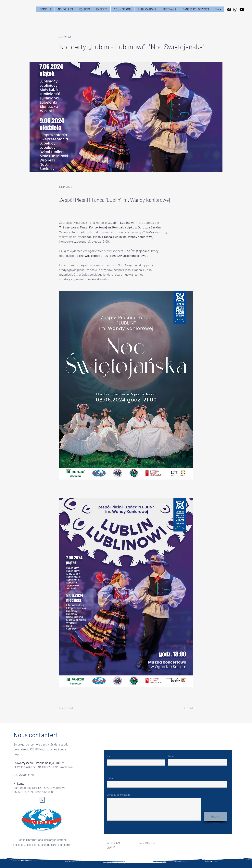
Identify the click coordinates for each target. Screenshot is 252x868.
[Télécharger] (42, 800)
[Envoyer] (215, 816)
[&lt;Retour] (72, 36)
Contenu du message (118, 795)
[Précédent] (72, 708)
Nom (109, 756)
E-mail (110, 778)
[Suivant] (183, 708)
